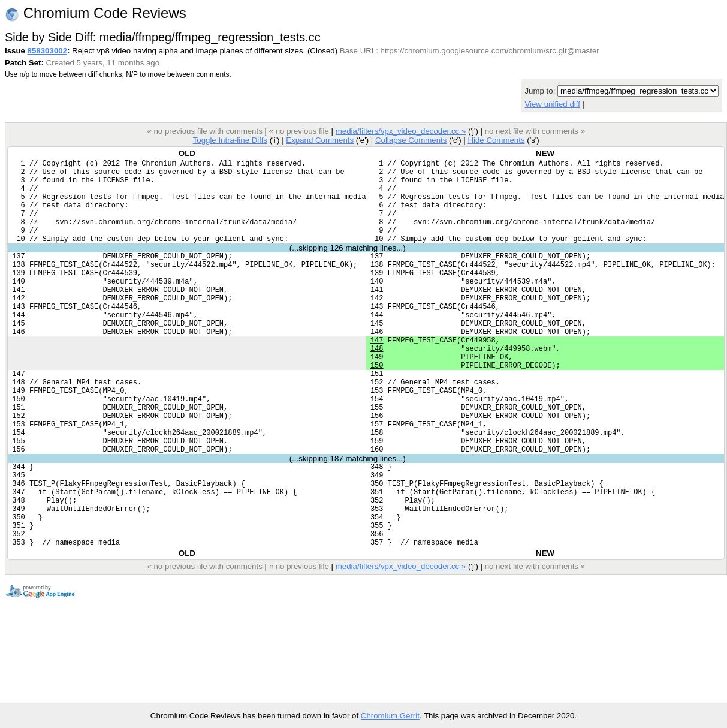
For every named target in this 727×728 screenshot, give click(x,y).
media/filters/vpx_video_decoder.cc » (401, 131)
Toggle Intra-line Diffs (230, 140)
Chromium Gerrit (390, 716)
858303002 (47, 51)
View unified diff (552, 104)
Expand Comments (320, 140)
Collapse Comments (411, 140)
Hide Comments (496, 140)
